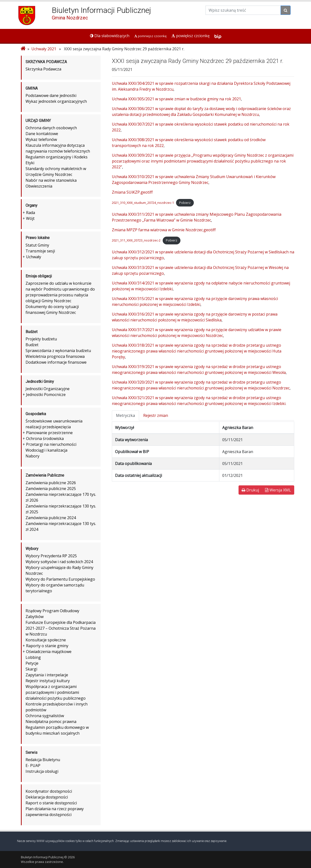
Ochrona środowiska (45, 438)
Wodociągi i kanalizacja (46, 450)
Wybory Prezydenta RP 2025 (51, 556)
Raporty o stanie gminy (47, 646)
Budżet (32, 345)
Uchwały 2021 (44, 49)
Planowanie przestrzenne (49, 433)
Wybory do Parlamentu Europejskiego (60, 579)
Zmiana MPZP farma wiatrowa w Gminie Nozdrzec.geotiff (164, 230)
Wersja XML (278, 490)
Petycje (32, 663)
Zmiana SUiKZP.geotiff (132, 192)
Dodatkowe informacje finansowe (56, 362)
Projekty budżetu (41, 339)
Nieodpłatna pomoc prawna (51, 722)
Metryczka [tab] (125, 415)
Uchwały (34, 257)
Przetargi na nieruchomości (51, 444)
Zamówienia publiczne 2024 (51, 518)
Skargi (31, 669)
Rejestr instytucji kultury (48, 681)
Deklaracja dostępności (47, 797)
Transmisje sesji (40, 251)
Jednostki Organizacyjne (48, 389)
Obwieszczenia (39, 186)
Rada (31, 213)
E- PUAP (33, 765)
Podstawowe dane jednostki (51, 95)
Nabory (32, 456)
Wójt (30, 218)
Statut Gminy (37, 245)
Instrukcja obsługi (42, 771)
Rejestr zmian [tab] (156, 415)
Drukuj (250, 490)
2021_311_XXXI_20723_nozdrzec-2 (136, 240)
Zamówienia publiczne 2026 (51, 483)
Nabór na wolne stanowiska (51, 180)
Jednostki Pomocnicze (46, 395)
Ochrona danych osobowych (51, 128)
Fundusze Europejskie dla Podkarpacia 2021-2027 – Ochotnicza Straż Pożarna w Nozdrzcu (61, 628)
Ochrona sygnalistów (45, 716)
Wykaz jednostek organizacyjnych (56, 101)
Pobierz (185, 203)
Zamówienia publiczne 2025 (51, 489)
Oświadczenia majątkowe (49, 652)
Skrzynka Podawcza (43, 69)
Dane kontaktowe (42, 134)
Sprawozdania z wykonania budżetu (58, 351)
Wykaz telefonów (41, 139)
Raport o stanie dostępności (51, 803)
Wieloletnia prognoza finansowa (55, 356)
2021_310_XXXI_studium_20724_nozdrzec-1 (143, 203)
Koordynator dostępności (49, 791)
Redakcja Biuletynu (43, 760)
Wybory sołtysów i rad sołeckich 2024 (59, 562)
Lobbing (33, 657)
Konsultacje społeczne (46, 640)
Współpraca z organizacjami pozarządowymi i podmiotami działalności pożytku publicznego (56, 692)
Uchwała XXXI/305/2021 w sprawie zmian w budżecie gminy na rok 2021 (176, 99)
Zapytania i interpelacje (47, 675)
